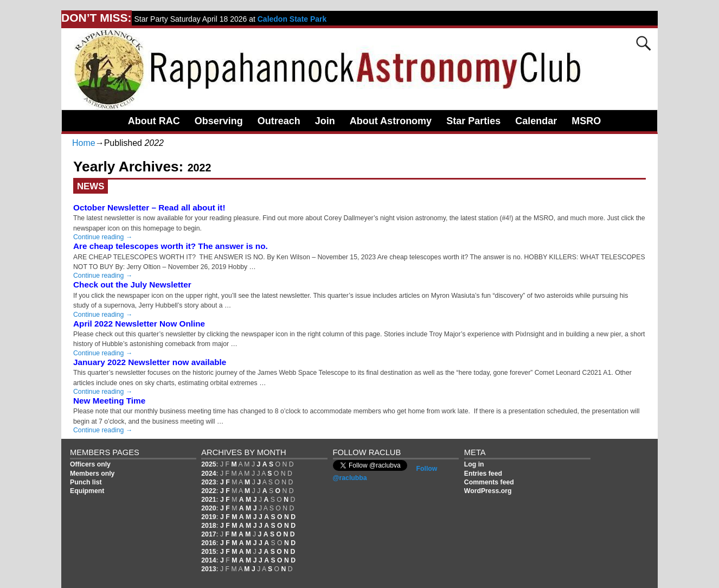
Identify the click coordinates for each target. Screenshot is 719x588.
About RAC (154, 121)
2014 (208, 560)
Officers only (90, 464)
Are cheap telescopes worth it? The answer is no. (171, 246)
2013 (208, 569)
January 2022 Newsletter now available (150, 362)
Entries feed (483, 474)
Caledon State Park (292, 19)
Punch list (86, 482)
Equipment (87, 491)
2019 (208, 517)
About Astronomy (391, 121)
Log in (474, 464)
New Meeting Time (109, 401)
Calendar (536, 121)
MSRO (586, 121)
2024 (208, 474)
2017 (208, 534)
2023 (208, 482)
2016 (208, 543)
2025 (208, 464)
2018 (208, 526)
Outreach (279, 121)
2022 (208, 491)
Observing (219, 121)
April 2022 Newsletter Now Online (139, 324)
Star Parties (473, 121)
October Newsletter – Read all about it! (149, 207)
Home (84, 143)
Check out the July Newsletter (132, 285)
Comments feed (489, 482)
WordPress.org (488, 491)
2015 (208, 552)
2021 (208, 500)
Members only (92, 474)
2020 (208, 508)
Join (325, 121)
